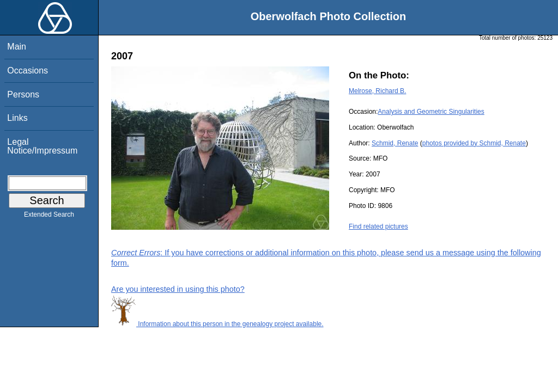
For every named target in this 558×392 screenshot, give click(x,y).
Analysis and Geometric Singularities (431, 112)
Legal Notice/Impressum (42, 146)
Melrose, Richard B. (377, 91)
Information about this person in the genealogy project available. (217, 324)
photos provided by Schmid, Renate (474, 143)
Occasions (28, 71)
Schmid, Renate (395, 143)
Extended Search (49, 217)
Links (17, 118)
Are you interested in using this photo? (178, 289)
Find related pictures (378, 226)
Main (17, 47)
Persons (23, 94)
